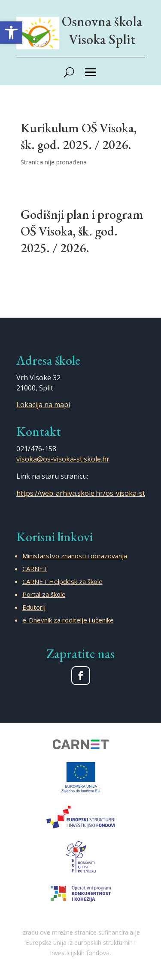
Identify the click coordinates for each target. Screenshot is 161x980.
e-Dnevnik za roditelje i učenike (68, 620)
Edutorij (34, 607)
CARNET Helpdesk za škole (62, 581)
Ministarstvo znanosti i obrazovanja (75, 556)
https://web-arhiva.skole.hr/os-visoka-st (81, 493)
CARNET (35, 569)
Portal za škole (44, 594)
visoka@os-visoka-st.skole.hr (63, 459)
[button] (11, 33)
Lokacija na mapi (43, 405)
